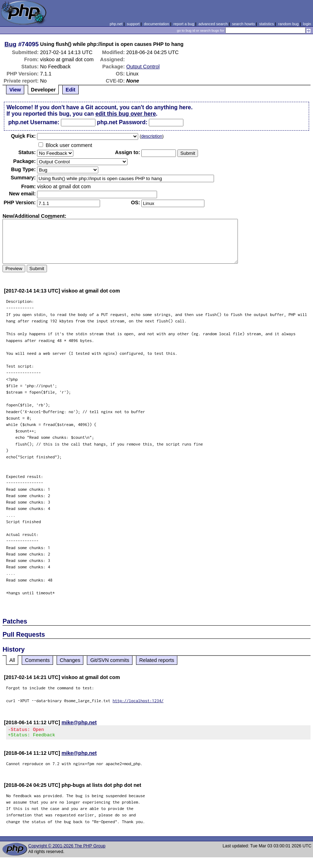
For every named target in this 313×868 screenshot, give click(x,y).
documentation (156, 24)
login (307, 24)
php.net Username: (34, 122)
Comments (37, 660)
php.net (116, 24)
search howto (243, 24)
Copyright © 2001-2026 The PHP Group (67, 848)
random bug (288, 24)
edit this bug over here (126, 114)
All (12, 660)
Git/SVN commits (110, 660)
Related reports (157, 660)
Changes (70, 660)
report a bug (184, 24)
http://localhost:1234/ (138, 701)
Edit (70, 90)
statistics (267, 24)
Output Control (143, 67)
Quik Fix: (24, 136)
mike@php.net (79, 722)
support (133, 24)
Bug (11, 44)
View (15, 90)
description (152, 136)
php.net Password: (122, 122)
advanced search (213, 24)
